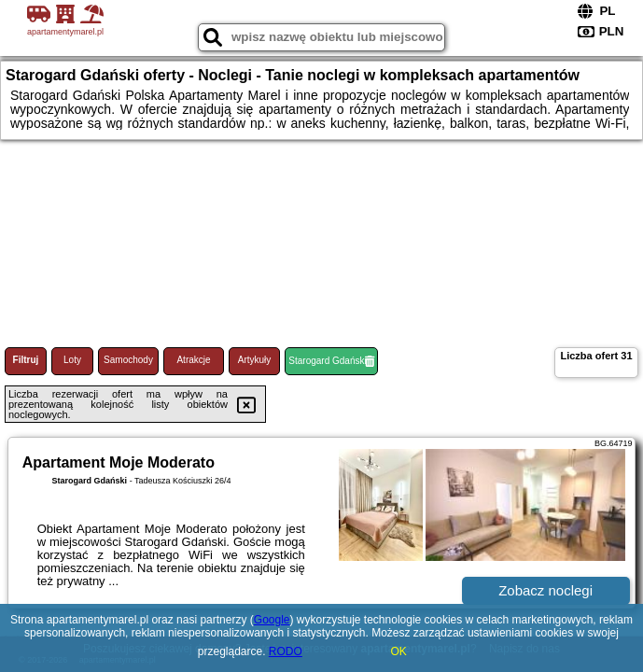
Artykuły (255, 360)
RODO (286, 651)
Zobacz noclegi (545, 590)
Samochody (128, 360)
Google (272, 620)
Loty (72, 360)
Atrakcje (193, 360)
